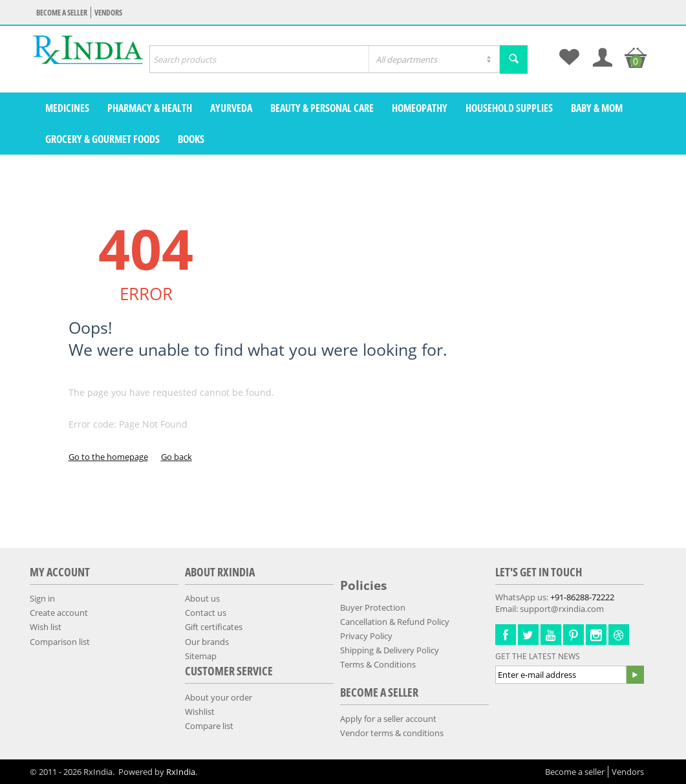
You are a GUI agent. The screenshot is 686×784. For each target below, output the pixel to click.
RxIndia (181, 772)
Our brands (207, 642)
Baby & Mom (597, 108)
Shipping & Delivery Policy (390, 650)
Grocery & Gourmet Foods (102, 139)
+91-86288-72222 (582, 597)
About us (202, 598)
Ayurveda (231, 108)
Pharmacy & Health (150, 108)
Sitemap (201, 656)
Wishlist (200, 712)
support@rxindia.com (562, 609)
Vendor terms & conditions (392, 733)
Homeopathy (420, 108)
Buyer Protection (373, 607)
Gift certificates (214, 627)
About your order (219, 697)
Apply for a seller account (388, 719)
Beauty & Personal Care (322, 108)
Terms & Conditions (378, 664)
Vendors (108, 13)
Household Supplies (509, 108)
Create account (59, 613)
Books (191, 139)
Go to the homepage (108, 457)
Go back (177, 457)
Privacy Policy (366, 636)
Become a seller (62, 13)
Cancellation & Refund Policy (395, 622)
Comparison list (60, 642)
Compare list (209, 726)
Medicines (67, 108)
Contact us (206, 613)
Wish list (46, 627)
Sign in (42, 598)
